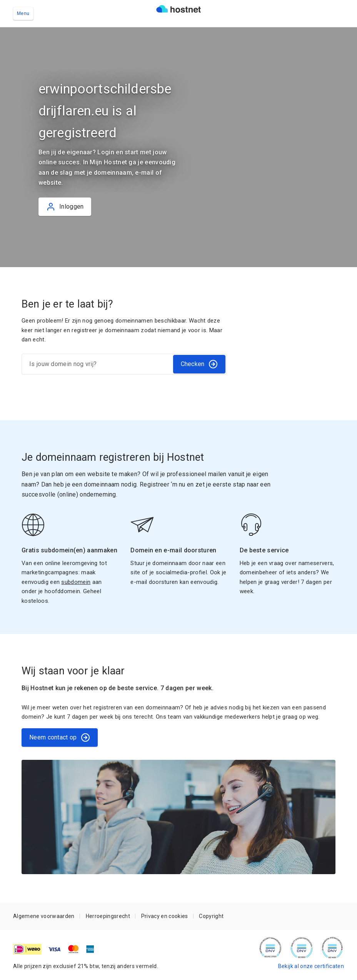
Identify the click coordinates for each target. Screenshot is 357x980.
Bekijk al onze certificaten (311, 966)
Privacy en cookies (165, 916)
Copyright (211, 916)
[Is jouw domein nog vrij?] (97, 364)
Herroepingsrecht (108, 916)
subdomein (76, 582)
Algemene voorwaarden (44, 916)
